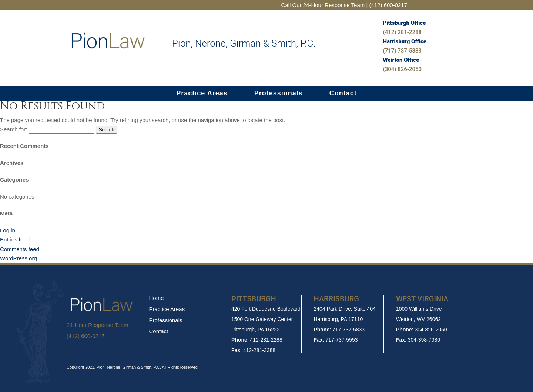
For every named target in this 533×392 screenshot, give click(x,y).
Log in (8, 230)
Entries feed (15, 239)
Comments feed (20, 249)
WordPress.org (19, 258)
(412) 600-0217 (86, 336)
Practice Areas (202, 94)
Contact (343, 94)
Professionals (279, 94)
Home (156, 298)
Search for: (14, 129)
